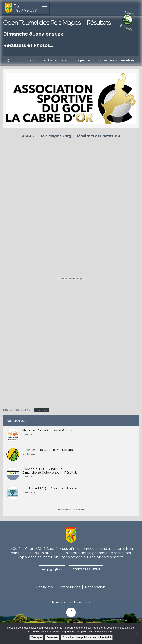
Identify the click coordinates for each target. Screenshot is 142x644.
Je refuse (52, 637)
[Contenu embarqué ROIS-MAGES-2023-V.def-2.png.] (71, 279)
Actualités (45, 587)
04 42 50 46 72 (52, 569)
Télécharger (42, 410)
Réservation (95, 587)
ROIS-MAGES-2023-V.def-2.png (18, 410)
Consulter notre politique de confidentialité (87, 637)
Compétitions (69, 587)
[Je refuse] (137, 633)
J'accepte (36, 637)
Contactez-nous (86, 569)
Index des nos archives (71, 510)
